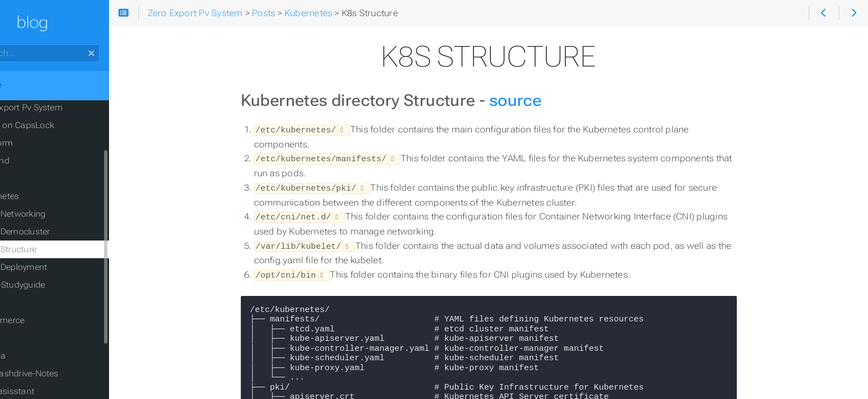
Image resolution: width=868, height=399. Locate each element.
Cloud (29, 338)
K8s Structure (53, 249)
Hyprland (35, 161)
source (544, 100)
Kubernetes (40, 196)
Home (27, 85)
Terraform (37, 143)
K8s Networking (58, 214)
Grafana (34, 356)
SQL (26, 178)
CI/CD (29, 303)
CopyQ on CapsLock (58, 125)
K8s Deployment (59, 267)
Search (10, 45)
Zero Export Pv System (62, 108)
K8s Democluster (60, 232)
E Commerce (43, 320)
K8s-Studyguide (58, 285)
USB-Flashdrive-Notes (60, 374)
